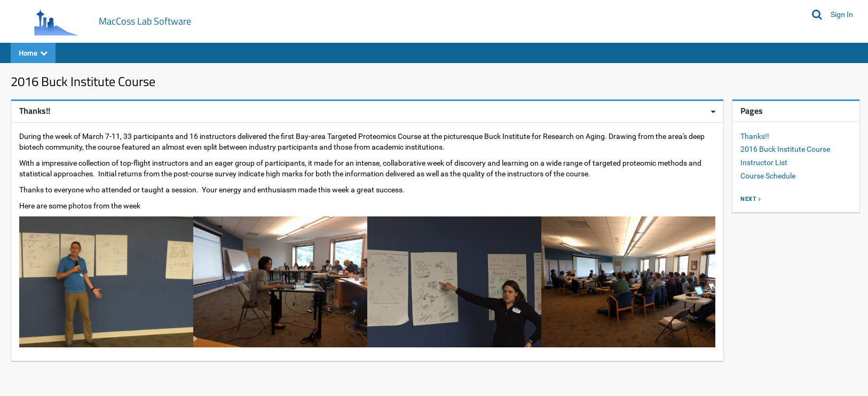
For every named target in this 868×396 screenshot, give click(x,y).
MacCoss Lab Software (145, 21)
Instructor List (764, 162)
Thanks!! (755, 136)
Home (33, 53)
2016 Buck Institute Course (785, 149)
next (748, 199)
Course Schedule (768, 176)
